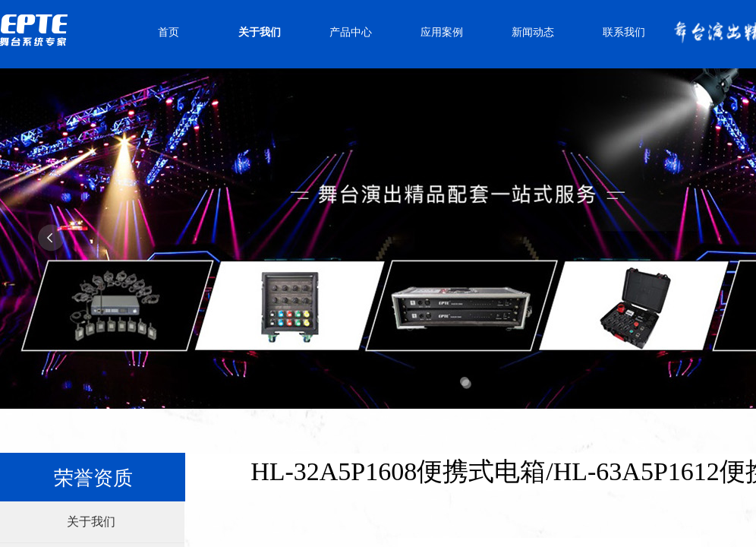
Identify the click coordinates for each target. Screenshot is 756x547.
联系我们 (624, 32)
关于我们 (260, 32)
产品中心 (351, 32)
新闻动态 (533, 32)
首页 (169, 32)
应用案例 (442, 32)
